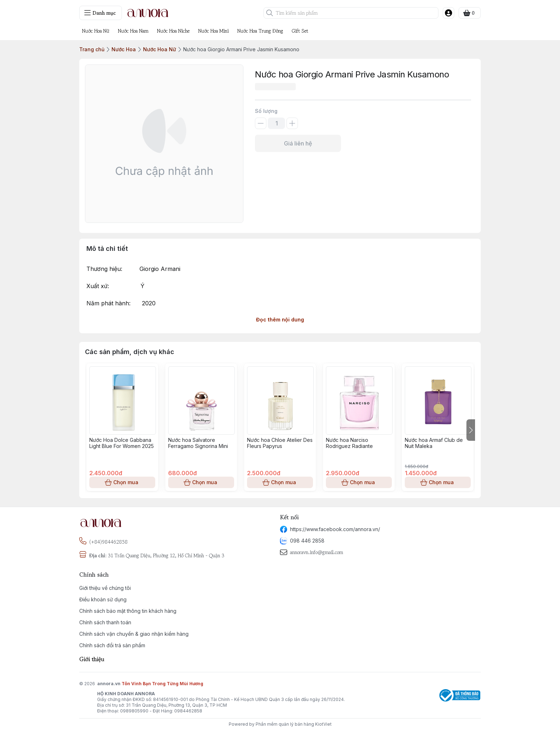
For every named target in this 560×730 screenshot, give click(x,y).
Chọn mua (122, 482)
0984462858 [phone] (188, 711)
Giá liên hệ (298, 143)
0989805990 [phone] (134, 711)
